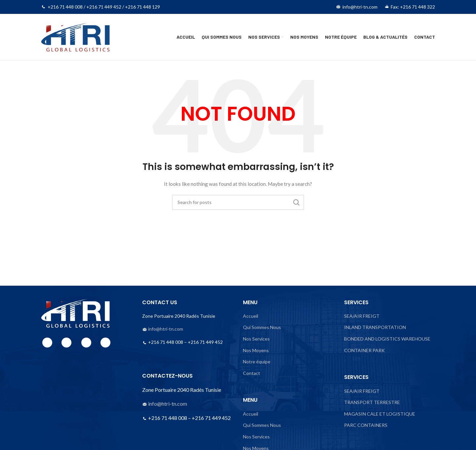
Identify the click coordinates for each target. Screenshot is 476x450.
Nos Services (256, 339)
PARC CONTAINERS (366, 425)
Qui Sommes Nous (262, 327)
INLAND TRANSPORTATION (375, 327)
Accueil (251, 316)
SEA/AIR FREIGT (362, 316)
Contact (252, 373)
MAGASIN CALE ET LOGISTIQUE (380, 414)
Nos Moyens (256, 350)
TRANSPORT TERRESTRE (372, 402)
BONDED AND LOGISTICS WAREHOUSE (387, 339)
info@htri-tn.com (166, 329)
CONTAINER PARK (364, 350)
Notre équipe (257, 362)
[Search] (238, 202)
